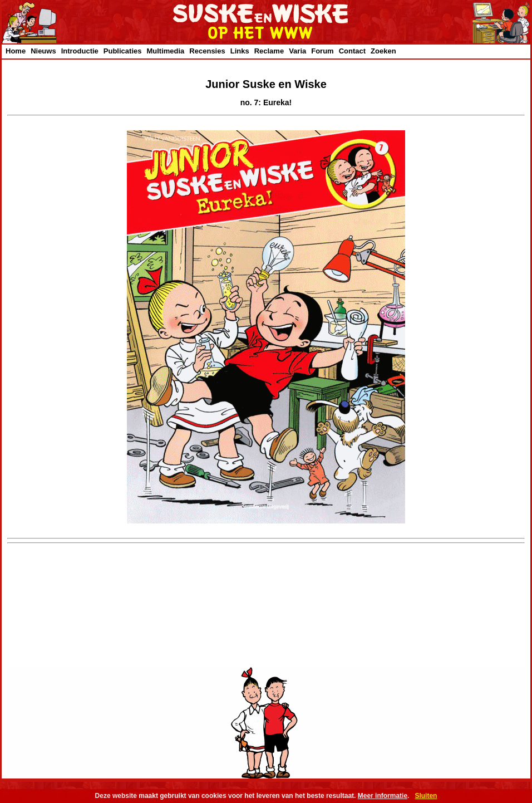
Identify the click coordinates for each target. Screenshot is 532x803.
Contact (352, 51)
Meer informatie (383, 796)
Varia (297, 51)
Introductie (80, 51)
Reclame (269, 51)
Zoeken (383, 51)
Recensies (207, 51)
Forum (322, 51)
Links (240, 51)
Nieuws (43, 51)
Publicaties (123, 51)
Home (16, 51)
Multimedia (165, 51)
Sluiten (426, 796)
